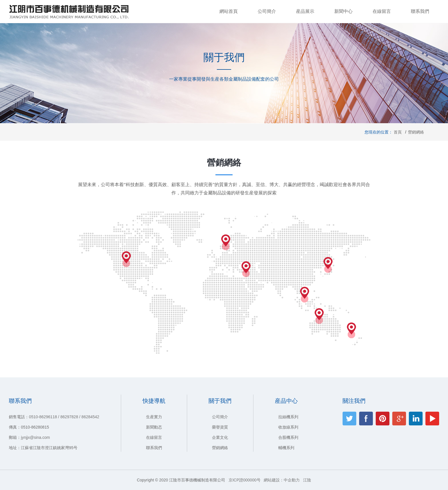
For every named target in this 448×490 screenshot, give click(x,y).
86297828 (69, 417)
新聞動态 (154, 427)
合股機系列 (288, 437)
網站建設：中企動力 (282, 480)
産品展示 (305, 11)
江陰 (307, 480)
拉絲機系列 (288, 417)
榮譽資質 (220, 427)
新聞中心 (343, 11)
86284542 (90, 417)
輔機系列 (286, 448)
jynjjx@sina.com (35, 437)
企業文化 (220, 437)
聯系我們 (420, 11)
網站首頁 (229, 11)
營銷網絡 (220, 448)
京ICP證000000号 (245, 480)
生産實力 (154, 417)
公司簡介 (267, 11)
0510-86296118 (43, 417)
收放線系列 (288, 427)
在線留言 (382, 11)
